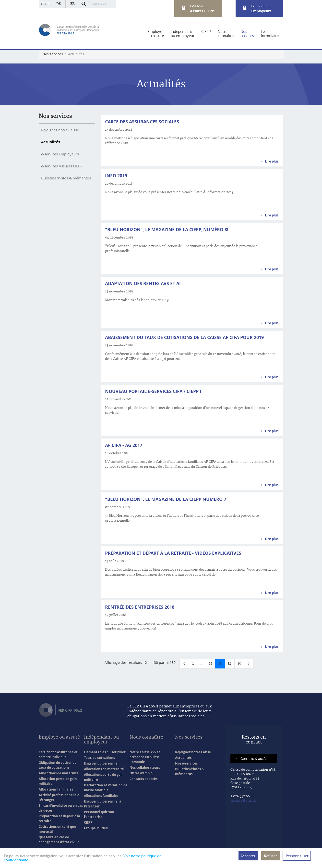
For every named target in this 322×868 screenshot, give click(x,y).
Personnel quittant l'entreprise (99, 814)
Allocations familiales (56, 789)
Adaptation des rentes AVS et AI (143, 283)
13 (222, 665)
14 (231, 665)
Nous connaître (146, 737)
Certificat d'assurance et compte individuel (58, 755)
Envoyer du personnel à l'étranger (103, 804)
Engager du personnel (101, 763)
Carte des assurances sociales (142, 122)
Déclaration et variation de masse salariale (106, 788)
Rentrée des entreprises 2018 (140, 607)
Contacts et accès (143, 779)
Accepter (248, 856)
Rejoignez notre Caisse (60, 130)
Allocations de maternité (59, 773)
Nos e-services (186, 763)
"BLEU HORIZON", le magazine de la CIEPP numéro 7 (166, 499)
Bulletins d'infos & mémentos (66, 178)
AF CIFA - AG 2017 (124, 445)
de (59, 4)
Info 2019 (116, 176)
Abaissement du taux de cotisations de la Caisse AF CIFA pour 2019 (184, 337)
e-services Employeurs (60, 154)
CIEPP (88, 822)
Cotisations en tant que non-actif (57, 829)
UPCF (45, 4)
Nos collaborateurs (145, 767)
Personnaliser (297, 856)
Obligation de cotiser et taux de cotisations (57, 765)
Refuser (271, 856)
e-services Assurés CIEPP (62, 166)
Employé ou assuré (59, 737)
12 (212, 665)
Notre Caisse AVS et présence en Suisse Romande (145, 757)
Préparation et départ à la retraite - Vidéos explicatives (173, 553)
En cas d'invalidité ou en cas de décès (61, 808)
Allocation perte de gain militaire (58, 781)
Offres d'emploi (142, 773)
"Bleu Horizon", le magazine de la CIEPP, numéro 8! (167, 230)
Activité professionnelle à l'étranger (59, 797)
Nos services (55, 116)
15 (241, 665)
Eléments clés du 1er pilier (105, 752)
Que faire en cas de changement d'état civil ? (59, 840)
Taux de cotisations (99, 758)
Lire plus (272, 161)
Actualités (51, 142)
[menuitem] (156, 34)
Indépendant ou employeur (101, 740)
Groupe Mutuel (96, 828)
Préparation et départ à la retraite (59, 818)
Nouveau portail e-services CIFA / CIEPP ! (153, 391)
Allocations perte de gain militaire (104, 777)
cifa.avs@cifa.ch (243, 801)
